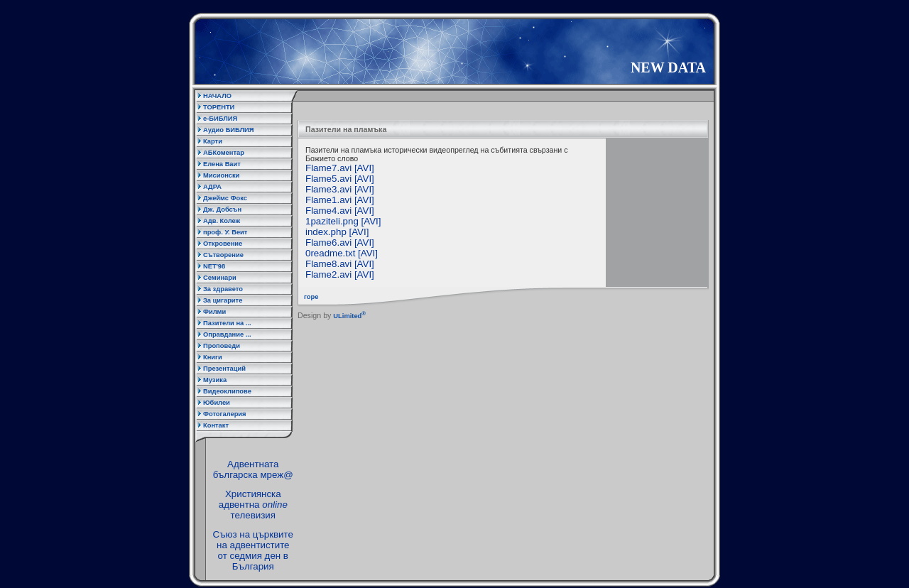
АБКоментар (224, 153)
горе (308, 297)
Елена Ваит (222, 164)
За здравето (223, 289)
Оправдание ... (227, 334)
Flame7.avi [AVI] (340, 168)
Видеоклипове (227, 391)
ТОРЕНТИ (219, 107)
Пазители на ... (227, 323)
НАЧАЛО (217, 96)
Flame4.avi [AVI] (340, 211)
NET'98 (214, 266)
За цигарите (223, 300)
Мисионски (221, 175)
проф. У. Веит (225, 232)
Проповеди (222, 346)
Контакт (216, 425)
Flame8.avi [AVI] (340, 264)
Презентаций (224, 369)
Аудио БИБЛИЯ (228, 130)
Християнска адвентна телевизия (253, 505)
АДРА (212, 187)
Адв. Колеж (222, 221)
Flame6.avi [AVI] (340, 243)
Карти (213, 141)
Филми (214, 312)
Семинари (220, 278)
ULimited (349, 316)
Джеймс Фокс (225, 198)
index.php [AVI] (337, 232)
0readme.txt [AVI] (342, 253)
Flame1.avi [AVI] (340, 200)
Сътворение (223, 255)
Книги (213, 357)
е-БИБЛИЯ (220, 119)
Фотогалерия (225, 414)
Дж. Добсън (222, 209)
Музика (215, 380)
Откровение (223, 244)
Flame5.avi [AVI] (340, 179)
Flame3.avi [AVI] (340, 189)
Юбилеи (217, 403)
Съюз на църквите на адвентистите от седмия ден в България (253, 550)
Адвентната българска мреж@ (253, 469)
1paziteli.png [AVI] (343, 221)
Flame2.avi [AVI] (340, 274)
